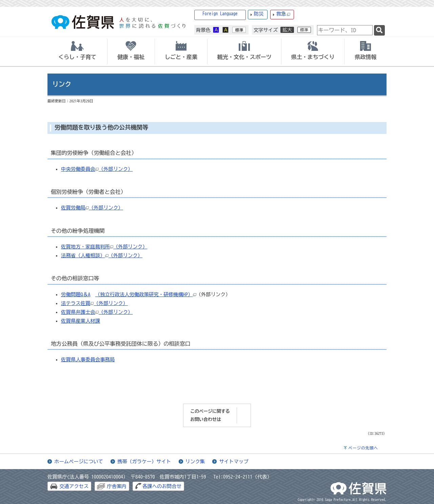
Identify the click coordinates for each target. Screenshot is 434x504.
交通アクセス (74, 486)
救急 (283, 14)
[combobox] (345, 30)
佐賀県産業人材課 (81, 321)
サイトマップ (234, 461)
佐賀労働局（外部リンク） (92, 208)
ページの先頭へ (363, 448)
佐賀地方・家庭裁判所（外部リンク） (104, 247)
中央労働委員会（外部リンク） (97, 169)
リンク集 (195, 461)
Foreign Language (220, 14)
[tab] (77, 52)
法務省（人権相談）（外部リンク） (102, 255)
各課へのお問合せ (162, 486)
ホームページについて (79, 461)
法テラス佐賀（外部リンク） (94, 303)
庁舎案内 (117, 486)
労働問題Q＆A (76, 294)
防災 (259, 14)
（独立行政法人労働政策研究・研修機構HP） (144, 294)
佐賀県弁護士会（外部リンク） (97, 312)
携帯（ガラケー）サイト (144, 461)
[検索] (379, 30)
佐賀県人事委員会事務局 (88, 359)
